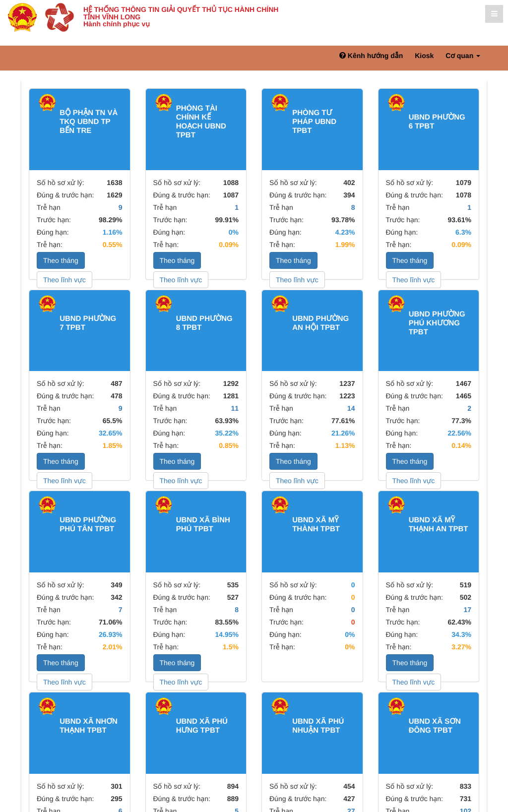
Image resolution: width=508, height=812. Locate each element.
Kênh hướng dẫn (371, 56)
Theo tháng (61, 260)
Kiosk (424, 56)
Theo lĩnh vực (64, 280)
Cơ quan (463, 56)
